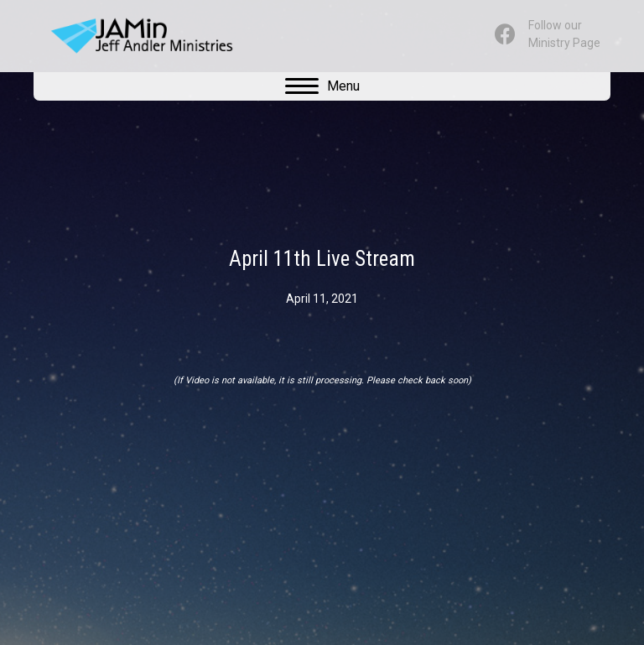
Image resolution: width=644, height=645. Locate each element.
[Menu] (322, 86)
